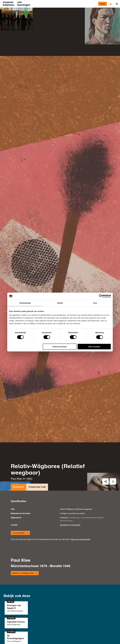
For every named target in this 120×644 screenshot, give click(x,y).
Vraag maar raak (37, 426)
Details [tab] (60, 303)
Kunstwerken (10, 14)
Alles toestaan (94, 346)
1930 (29, 417)
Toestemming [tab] (25, 303)
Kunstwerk (19, 426)
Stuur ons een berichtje (81, 477)
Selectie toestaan (60, 346)
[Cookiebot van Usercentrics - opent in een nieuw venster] (101, 296)
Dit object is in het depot (70, 463)
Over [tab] (95, 303)
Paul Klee (16, 417)
